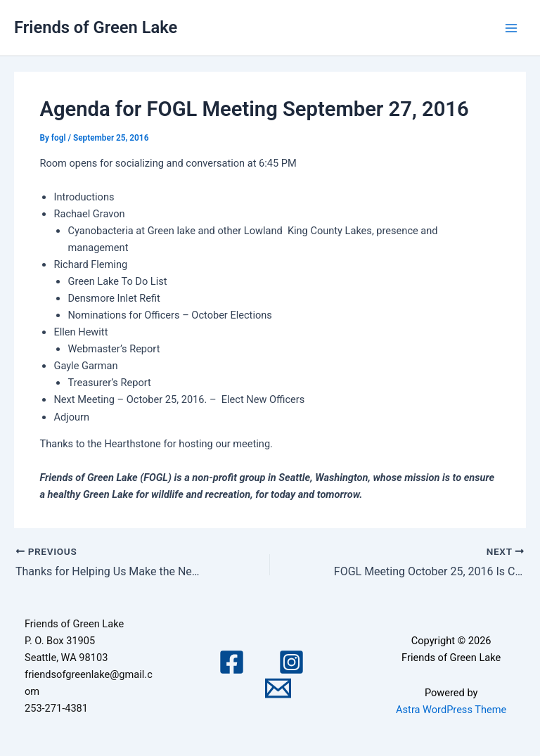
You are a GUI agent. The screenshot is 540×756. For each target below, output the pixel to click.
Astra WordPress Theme (451, 710)
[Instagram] (291, 662)
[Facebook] (232, 662)
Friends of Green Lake (96, 27)
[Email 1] (278, 688)
